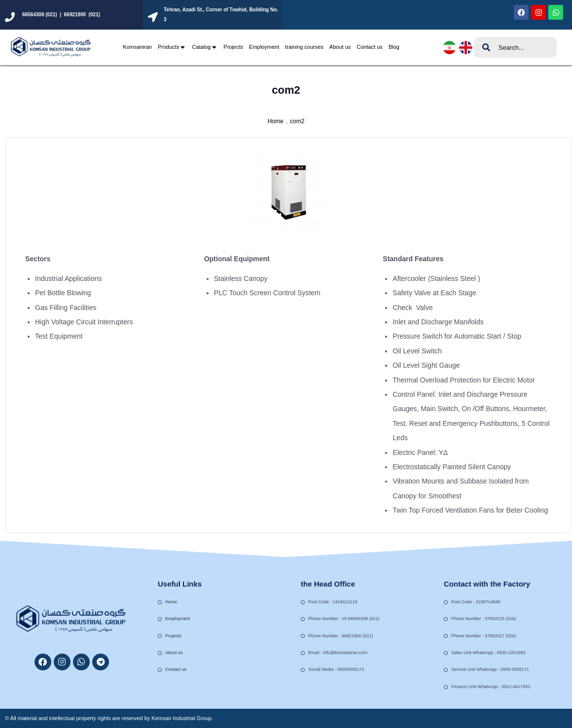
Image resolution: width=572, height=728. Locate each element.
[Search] (486, 47)
